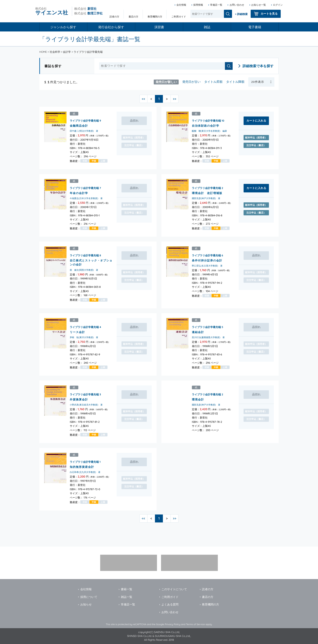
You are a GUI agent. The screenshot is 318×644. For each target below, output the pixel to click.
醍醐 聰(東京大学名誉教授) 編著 (209, 131)
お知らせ (86, 604)
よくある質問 (170, 604)
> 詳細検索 (241, 14)
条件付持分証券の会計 (207, 260)
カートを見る (269, 14)
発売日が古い (191, 82)
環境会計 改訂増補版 (207, 193)
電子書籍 (255, 27)
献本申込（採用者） (256, 138)
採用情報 (198, 5)
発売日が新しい (166, 82)
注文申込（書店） (256, 145)
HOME (43, 52)
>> (175, 99)
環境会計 (198, 399)
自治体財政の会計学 (206, 126)
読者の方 (114, 17)
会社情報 (181, 5)
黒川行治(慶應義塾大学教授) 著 (208, 337)
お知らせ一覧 (259, 5)
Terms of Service (195, 624)
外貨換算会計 (79, 399)
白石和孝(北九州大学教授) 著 (85, 472)
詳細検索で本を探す (258, 66)
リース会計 (77, 332)
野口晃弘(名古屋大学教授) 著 (207, 266)
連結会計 (198, 332)
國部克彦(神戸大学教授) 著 (206, 198)
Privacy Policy (172, 624)
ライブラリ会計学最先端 (84, 121)
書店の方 (133, 17)
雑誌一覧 (127, 597)
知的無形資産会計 (82, 467)
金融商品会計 (79, 126)
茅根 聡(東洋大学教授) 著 (84, 337)
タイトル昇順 (213, 82)
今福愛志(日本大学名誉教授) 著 (86, 198)
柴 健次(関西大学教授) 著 (84, 270)
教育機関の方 (155, 17)
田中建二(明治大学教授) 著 (84, 131)
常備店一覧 (216, 5)
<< (143, 99)
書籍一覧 (127, 589)
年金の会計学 (79, 193)
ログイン (278, 5)
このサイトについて (174, 589)
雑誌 (207, 27)
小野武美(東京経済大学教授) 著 (86, 405)
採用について (89, 597)
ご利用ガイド (179, 17)
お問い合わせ (237, 5)
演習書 (159, 27)
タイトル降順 (235, 82)
